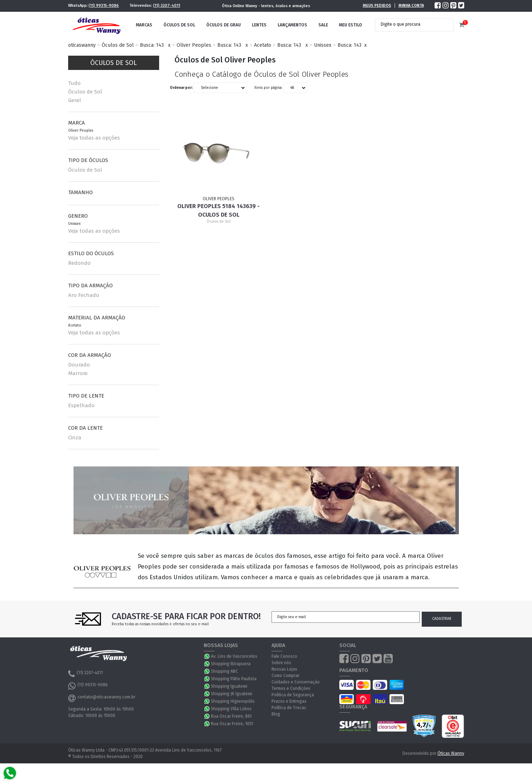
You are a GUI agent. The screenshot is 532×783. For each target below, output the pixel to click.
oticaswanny (82, 45)
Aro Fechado (84, 295)
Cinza (75, 438)
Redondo (79, 263)
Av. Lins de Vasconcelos (234, 656)
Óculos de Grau (224, 25)
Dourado (79, 365)
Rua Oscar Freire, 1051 (232, 724)
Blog (276, 714)
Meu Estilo (351, 25)
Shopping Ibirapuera (231, 664)
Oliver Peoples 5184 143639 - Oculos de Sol (219, 210)
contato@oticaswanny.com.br (102, 698)
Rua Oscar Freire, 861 (231, 716)
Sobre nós (281, 663)
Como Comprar (285, 676)
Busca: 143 (152, 45)
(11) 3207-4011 (167, 6)
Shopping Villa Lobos (231, 709)
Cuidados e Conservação (296, 682)
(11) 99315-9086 (104, 6)
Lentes (259, 25)
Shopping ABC (224, 671)
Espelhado (81, 405)
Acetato (263, 45)
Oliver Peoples (194, 45)
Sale (323, 25)
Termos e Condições (291, 688)
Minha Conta (411, 6)
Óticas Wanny (451, 753)
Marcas (144, 25)
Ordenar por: (181, 88)
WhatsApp (207, 656)
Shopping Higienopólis (233, 701)
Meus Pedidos (377, 6)
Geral (75, 100)
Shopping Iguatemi (229, 686)
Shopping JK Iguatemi (232, 694)
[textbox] (409, 24)
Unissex (323, 45)
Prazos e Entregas (289, 701)
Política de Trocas (289, 708)
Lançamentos (292, 25)
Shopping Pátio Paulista (234, 679)
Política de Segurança (293, 695)
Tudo (74, 83)
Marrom (78, 373)
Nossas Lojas (284, 669)
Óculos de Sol (179, 25)
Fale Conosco (284, 656)
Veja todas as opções (94, 138)
